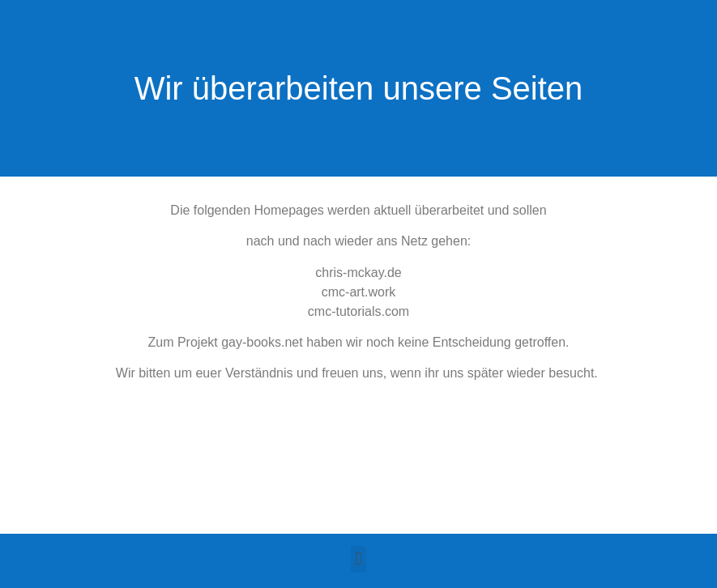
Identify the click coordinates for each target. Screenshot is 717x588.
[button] (358, 559)
